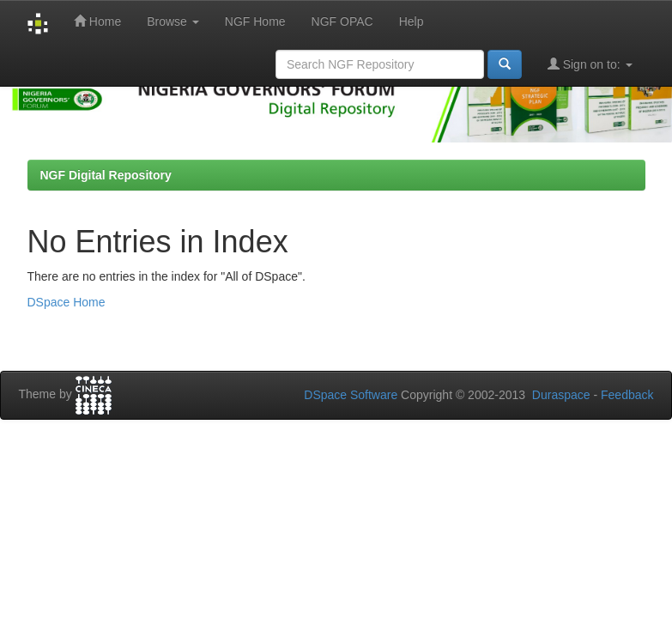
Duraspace (561, 395)
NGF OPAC (342, 21)
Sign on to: (590, 64)
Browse (173, 21)
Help (412, 21)
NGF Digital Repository (106, 175)
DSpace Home (67, 302)
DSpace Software (351, 395)
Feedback (627, 395)
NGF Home (255, 21)
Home (97, 21)
